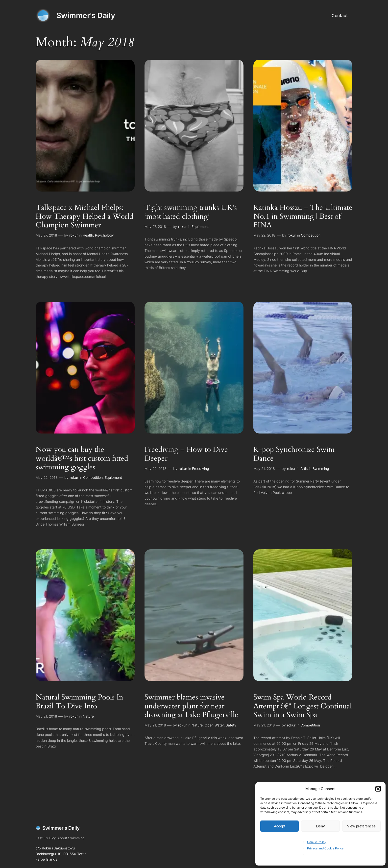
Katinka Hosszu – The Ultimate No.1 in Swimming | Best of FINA (303, 217)
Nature (88, 716)
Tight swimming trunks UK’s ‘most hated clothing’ (191, 212)
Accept (280, 826)
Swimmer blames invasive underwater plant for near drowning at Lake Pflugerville (191, 706)
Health (88, 235)
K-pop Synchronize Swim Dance (294, 454)
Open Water (214, 725)
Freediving (201, 469)
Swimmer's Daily (86, 15)
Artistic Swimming (315, 469)
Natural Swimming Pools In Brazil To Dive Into (79, 702)
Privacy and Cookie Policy (325, 848)
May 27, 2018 (46, 235)
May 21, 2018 (264, 469)
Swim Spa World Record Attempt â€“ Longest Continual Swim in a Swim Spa (303, 706)
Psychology (104, 235)
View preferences (362, 826)
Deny (320, 826)
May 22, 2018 (264, 235)
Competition (311, 235)
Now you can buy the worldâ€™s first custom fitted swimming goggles (82, 459)
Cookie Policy (317, 842)
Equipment (200, 227)
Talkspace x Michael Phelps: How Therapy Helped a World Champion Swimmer (85, 217)
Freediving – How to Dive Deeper (186, 454)
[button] (378, 789)
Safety (231, 725)
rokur (73, 235)
